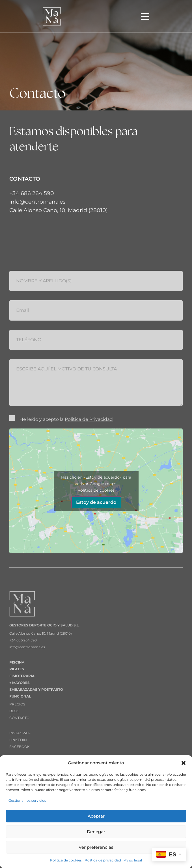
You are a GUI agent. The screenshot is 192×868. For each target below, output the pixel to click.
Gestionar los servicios (27, 800)
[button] (184, 763)
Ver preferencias (96, 847)
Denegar (96, 832)
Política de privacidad (103, 860)
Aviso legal (133, 860)
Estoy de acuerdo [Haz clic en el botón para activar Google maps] (96, 502)
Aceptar (96, 816)
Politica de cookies (66, 860)
